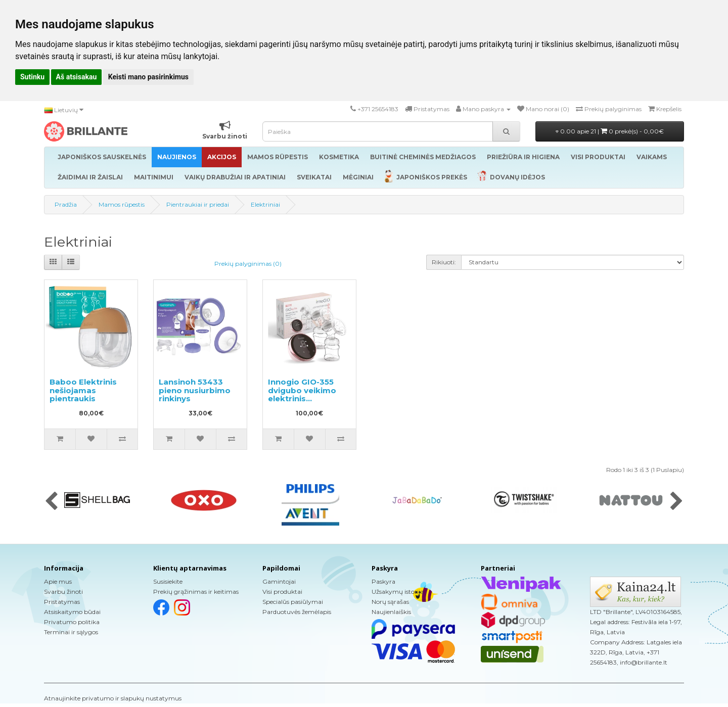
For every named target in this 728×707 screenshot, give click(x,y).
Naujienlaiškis (391, 612)
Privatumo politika (72, 622)
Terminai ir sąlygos (71, 632)
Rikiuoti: (444, 262)
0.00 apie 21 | (610, 131)
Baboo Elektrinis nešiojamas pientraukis (83, 390)
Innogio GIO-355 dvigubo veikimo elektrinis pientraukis (302, 394)
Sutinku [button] (32, 77)
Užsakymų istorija (398, 592)
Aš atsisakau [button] (77, 77)
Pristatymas (62, 602)
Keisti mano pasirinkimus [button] (148, 77)
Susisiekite (168, 581)
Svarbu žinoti (63, 592)
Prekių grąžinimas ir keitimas (196, 592)
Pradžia (66, 204)
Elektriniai (265, 204)
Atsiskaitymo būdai (72, 612)
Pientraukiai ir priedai (198, 204)
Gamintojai (279, 581)
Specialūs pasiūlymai (293, 602)
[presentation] (51, 502)
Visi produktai (282, 592)
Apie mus (58, 581)
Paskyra (383, 581)
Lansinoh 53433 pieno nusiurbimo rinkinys (195, 390)
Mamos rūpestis (122, 204)
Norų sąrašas (390, 602)
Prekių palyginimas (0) (248, 264)
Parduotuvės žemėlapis (297, 612)
